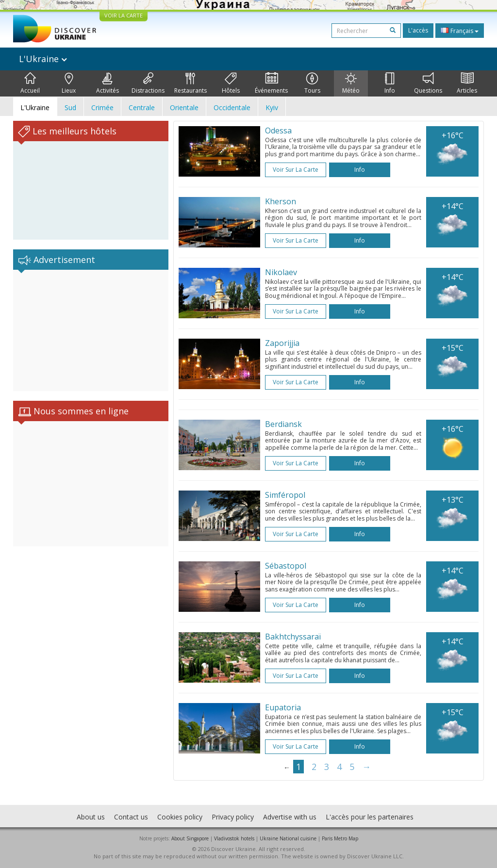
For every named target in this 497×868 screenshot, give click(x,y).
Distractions (148, 83)
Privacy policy (233, 817)
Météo (351, 83)
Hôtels (231, 83)
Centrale (142, 107)
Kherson (281, 201)
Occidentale (232, 107)
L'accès (418, 30)
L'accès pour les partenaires (370, 817)
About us (91, 817)
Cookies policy (180, 817)
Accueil (30, 83)
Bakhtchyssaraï (293, 637)
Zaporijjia (282, 343)
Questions (428, 83)
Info (390, 83)
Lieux (69, 83)
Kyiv (272, 107)
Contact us (131, 817)
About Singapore (190, 838)
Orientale (184, 107)
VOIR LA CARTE (124, 15)
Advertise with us (290, 817)
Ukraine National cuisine (288, 838)
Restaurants (191, 83)
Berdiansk (283, 424)
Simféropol (285, 495)
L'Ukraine (43, 59)
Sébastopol (286, 566)
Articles (467, 83)
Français (460, 31)
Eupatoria (283, 707)
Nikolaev (281, 272)
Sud (70, 107)
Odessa (278, 131)
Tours (312, 83)
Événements (271, 83)
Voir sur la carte (296, 170)
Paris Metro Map (340, 838)
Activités (108, 83)
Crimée (102, 107)
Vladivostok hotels (234, 838)
